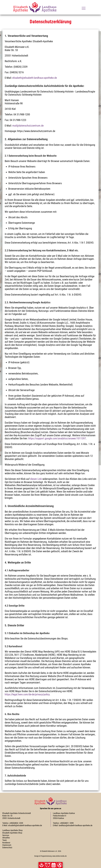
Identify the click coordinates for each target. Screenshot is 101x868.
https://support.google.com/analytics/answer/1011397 (57, 438)
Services (6, 835)
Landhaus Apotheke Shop (12, 830)
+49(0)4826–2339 (16, 823)
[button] (47, 865)
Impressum (7, 845)
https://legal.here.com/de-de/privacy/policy (27, 694)
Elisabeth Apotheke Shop (12, 833)
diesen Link (36, 479)
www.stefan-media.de (59, 856)
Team (5, 840)
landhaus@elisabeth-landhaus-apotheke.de (76, 825)
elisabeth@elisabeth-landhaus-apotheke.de (35, 78)
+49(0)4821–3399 (67, 823)
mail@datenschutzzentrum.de (28, 126)
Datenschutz (7, 847)
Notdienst (6, 843)
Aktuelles (6, 838)
